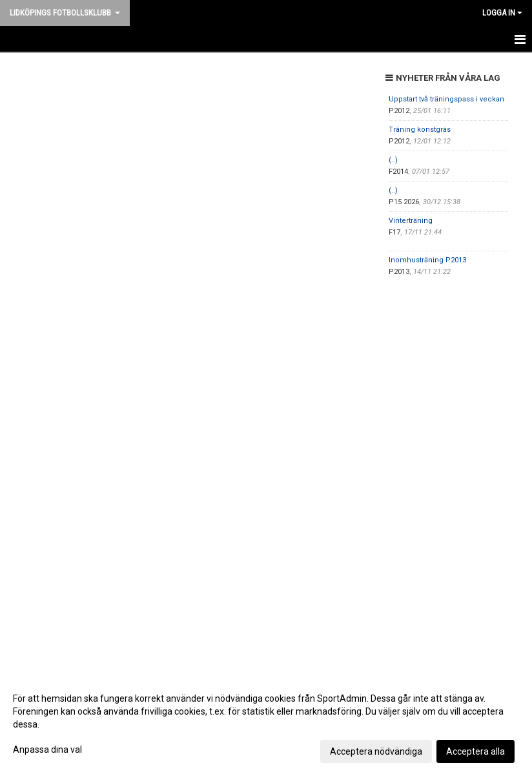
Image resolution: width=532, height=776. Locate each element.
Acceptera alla (476, 751)
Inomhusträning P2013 (427, 260)
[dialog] (266, 724)
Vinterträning (411, 221)
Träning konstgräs (420, 130)
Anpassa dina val (47, 750)
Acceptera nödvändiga (376, 751)
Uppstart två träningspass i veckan (446, 99)
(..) (393, 160)
